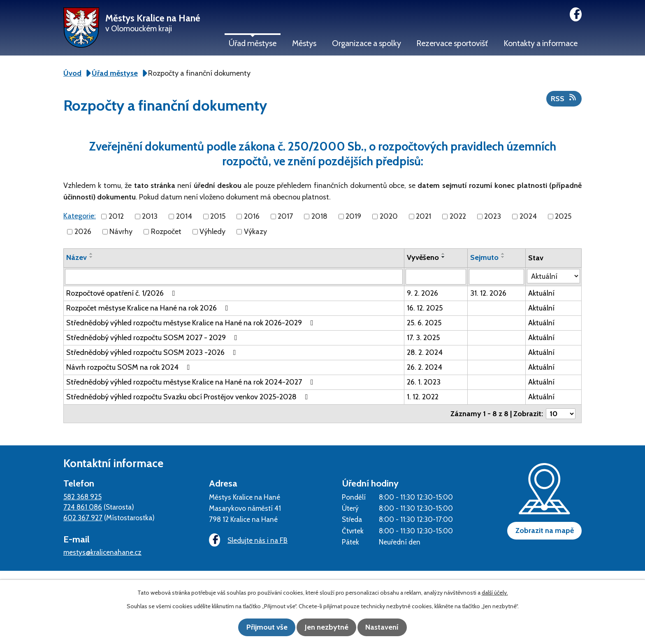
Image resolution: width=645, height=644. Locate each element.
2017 (285, 216)
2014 (184, 216)
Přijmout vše (261, 628)
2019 (353, 216)
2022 (458, 216)
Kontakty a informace (541, 43)
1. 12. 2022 (423, 397)
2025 (563, 216)
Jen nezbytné (327, 628)
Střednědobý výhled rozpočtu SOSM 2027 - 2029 (153, 338)
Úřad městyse (253, 43)
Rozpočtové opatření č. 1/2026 (122, 293)
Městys (304, 43)
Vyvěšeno (423, 257)
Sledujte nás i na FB (246, 541)
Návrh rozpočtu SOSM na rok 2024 (130, 367)
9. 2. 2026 (422, 293)
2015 (218, 216)
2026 (83, 232)
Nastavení (389, 628)
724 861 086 (83, 507)
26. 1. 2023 (424, 382)
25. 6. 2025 (424, 323)
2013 (150, 216)
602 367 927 (83, 518)
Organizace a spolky (367, 43)
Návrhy (121, 232)
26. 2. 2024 (425, 367)
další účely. (495, 593)
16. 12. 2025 (425, 308)
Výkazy (255, 232)
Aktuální (541, 293)
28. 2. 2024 (425, 352)
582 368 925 (82, 497)
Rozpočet (166, 232)
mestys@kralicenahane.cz (102, 552)
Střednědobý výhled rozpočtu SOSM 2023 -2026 (153, 352)
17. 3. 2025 (423, 338)
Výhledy (212, 232)
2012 (116, 216)
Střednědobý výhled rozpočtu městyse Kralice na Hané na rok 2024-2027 (191, 382)
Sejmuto (484, 257)
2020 (389, 216)
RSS (564, 98)
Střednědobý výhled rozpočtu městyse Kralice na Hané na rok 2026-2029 (191, 323)
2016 (252, 216)
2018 (319, 216)
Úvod (72, 73)
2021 (423, 216)
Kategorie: (80, 216)
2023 (493, 216)
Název (77, 257)
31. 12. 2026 (488, 293)
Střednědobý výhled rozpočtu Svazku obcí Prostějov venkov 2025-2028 (189, 397)
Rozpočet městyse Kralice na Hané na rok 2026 (149, 308)
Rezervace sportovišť (452, 43)
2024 (528, 216)
